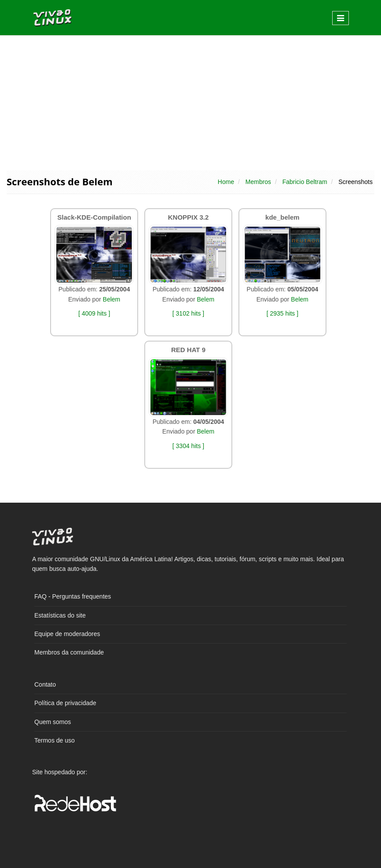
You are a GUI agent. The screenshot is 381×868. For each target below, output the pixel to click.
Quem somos (53, 722)
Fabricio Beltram (305, 182)
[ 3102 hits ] (188, 313)
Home (226, 182)
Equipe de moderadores (67, 634)
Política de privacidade (65, 703)
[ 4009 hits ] (94, 313)
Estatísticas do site (60, 615)
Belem (112, 299)
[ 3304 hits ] (188, 446)
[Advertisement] (190, 102)
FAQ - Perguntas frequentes (73, 596)
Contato (45, 684)
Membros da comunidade (69, 652)
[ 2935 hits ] (282, 313)
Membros (258, 182)
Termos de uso (55, 740)
